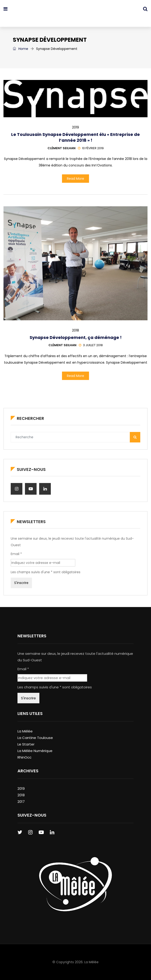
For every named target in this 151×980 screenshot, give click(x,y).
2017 (21, 802)
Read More (75, 179)
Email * (16, 554)
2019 (75, 127)
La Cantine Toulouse (35, 738)
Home (21, 49)
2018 (75, 330)
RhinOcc (24, 757)
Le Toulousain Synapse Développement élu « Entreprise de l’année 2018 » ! (75, 137)
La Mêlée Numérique (35, 751)
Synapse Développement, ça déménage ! (76, 337)
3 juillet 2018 (91, 345)
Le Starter (26, 744)
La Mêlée (25, 731)
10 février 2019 (91, 148)
